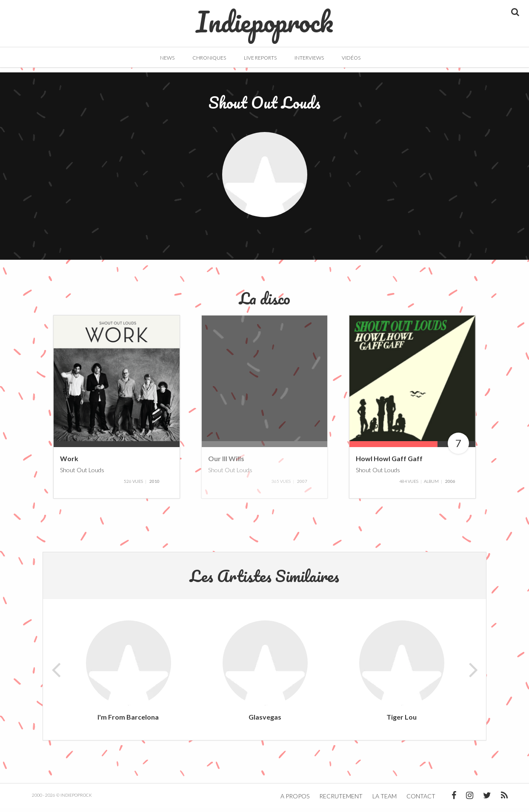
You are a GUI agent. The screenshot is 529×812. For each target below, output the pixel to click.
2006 (450, 485)
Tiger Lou (402, 721)
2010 (154, 485)
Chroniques (209, 58)
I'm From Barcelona (128, 721)
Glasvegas (265, 721)
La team (385, 800)
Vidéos (351, 58)
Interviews (309, 58)
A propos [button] (295, 800)
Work (69, 463)
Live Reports (260, 58)
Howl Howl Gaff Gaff (389, 463)
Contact (421, 800)
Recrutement (341, 800)
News (167, 58)
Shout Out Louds (82, 474)
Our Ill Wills (226, 463)
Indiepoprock (264, 17)
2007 (302, 485)
